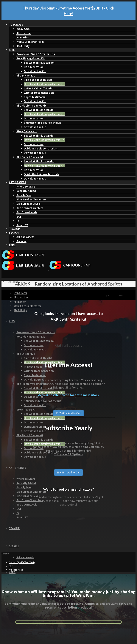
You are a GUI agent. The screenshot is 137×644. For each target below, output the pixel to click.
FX (18, 221)
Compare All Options (68, 454)
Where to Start (26, 187)
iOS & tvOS (23, 29)
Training (22, 241)
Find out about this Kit (38, 80)
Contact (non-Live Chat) (22, 562)
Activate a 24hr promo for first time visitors (68, 395)
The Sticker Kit (26, 75)
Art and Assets (25, 237)
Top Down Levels (27, 212)
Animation (23, 37)
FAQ (11, 566)
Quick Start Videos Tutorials (41, 174)
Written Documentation (39, 93)
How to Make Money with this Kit (44, 84)
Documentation (34, 67)
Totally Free (24, 195)
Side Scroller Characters (31, 199)
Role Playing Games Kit (31, 58)
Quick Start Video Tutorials (41, 148)
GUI (19, 217)
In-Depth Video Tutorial (39, 88)
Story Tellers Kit (27, 131)
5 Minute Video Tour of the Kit (42, 123)
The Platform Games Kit (31, 106)
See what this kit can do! (39, 110)
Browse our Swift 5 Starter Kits (36, 54)
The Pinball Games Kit (30, 157)
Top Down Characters (30, 208)
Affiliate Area (16, 570)
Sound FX (22, 225)
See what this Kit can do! (39, 63)
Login (107, 295)
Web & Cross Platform (30, 42)
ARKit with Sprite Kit (68, 319)
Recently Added (26, 191)
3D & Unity (23, 46)
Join (120, 295)
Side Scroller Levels (28, 204)
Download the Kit (35, 71)
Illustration (24, 33)
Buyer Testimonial (35, 97)
